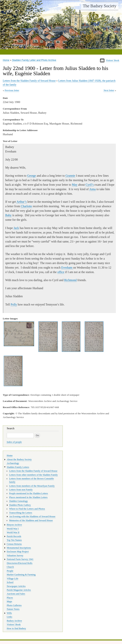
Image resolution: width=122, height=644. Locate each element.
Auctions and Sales (16, 594)
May (75, 185)
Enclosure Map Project (18, 552)
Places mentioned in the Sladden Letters (28, 497)
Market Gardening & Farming (21, 575)
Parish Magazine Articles (19, 590)
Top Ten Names (14, 540)
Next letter (109, 90)
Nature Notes (13, 609)
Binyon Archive (14, 525)
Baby (8, 215)
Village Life (12, 579)
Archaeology (13, 463)
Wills (9, 613)
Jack (16, 228)
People (10, 571)
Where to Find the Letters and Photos (27, 509)
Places (10, 598)
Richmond (70, 280)
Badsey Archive (14, 621)
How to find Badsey (16, 628)
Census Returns (14, 544)
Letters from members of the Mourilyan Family (32, 486)
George (32, 176)
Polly (14, 304)
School (10, 582)
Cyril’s (90, 185)
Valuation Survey (15, 555)
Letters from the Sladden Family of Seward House (29, 81)
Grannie (70, 176)
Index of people (14, 442)
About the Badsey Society (19, 459)
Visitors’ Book (14, 624)
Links (9, 617)
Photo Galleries (14, 605)
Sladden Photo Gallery (20, 505)
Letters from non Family (21, 490)
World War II (13, 532)
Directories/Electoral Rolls (20, 563)
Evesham (67, 268)
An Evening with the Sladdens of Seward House (32, 516)
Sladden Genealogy (19, 501)
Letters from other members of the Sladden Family (33, 475)
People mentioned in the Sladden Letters (29, 493)
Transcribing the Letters (21, 513)
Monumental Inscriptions (19, 548)
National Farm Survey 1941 (20, 559)
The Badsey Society (100, 6)
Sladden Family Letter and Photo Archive (34, 60)
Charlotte (26, 206)
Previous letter (12, 90)
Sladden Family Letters (18, 467)
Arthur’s (22, 202)
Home (6, 60)
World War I (13, 529)
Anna (92, 189)
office (61, 272)
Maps (9, 601)
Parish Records (14, 536)
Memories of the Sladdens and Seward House (31, 520)
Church (10, 567)
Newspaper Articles (16, 586)
